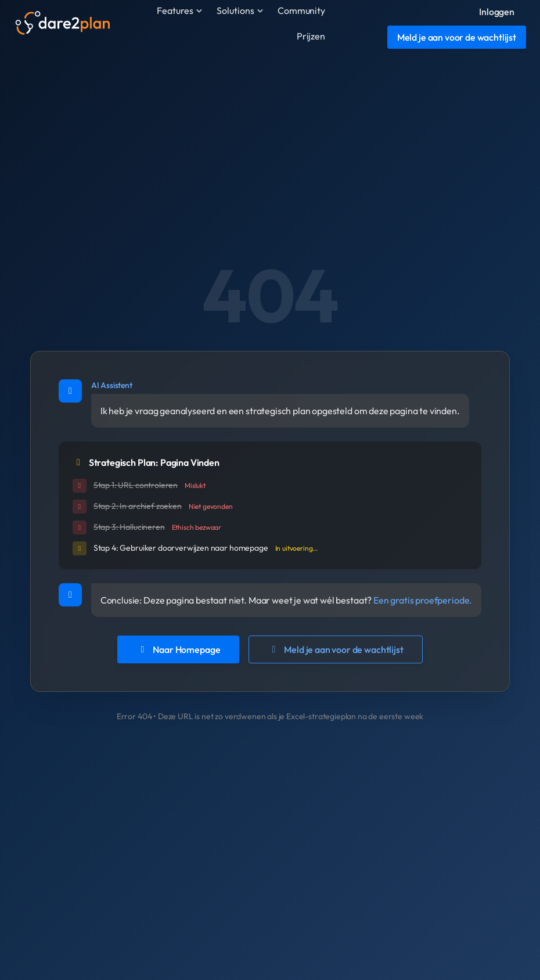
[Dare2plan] (62, 23)
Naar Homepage (178, 649)
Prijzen (311, 36)
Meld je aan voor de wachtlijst (335, 649)
